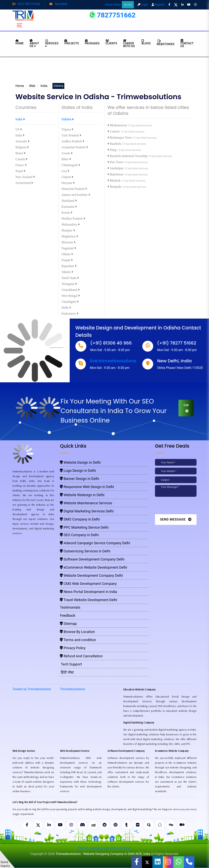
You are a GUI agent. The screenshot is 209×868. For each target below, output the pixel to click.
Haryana (68, 183)
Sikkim (67, 272)
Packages (92, 42)
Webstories (166, 42)
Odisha (68, 119)
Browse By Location (77, 632)
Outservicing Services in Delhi (85, 551)
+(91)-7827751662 (26, 4)
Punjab (67, 260)
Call (186, 408)
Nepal (20, 171)
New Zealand (25, 177)
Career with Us (129, 43)
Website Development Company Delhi (91, 575)
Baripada (115, 187)
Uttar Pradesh (71, 135)
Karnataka (69, 207)
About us (34, 43)
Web (32, 86)
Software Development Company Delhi (92, 559)
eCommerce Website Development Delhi (94, 567)
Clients (111, 42)
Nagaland (69, 248)
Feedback (68, 615)
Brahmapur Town (120, 138)
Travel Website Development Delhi (89, 600)
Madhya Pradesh (73, 218)
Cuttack (114, 131)
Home (20, 86)
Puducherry (70, 314)
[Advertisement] (104, 71)
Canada (21, 159)
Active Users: (119, 5)
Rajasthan (69, 266)
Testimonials (70, 607)
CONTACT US (187, 43)
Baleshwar (116, 174)
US (19, 129)
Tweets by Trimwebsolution (32, 689)
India (44, 86)
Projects (72, 42)
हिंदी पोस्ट (67, 672)
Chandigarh (70, 302)
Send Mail (58, 4)
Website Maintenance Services (86, 503)
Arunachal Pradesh (75, 147)
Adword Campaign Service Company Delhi (95, 543)
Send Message (176, 519)
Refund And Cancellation (81, 656)
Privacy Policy (73, 648)
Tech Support (71, 664)
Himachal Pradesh (74, 189)
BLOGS (146, 42)
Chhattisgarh (71, 165)
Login (143, 5)
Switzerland (24, 183)
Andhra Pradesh (73, 141)
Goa (65, 171)
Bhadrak (114, 180)
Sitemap (68, 624)
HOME (20, 42)
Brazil (20, 153)
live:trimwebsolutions (113, 361)
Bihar (66, 159)
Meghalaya (70, 236)
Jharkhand (69, 201)
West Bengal (71, 296)
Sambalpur (116, 168)
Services (52, 43)
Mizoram (69, 242)
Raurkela (115, 144)
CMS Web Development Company (88, 584)
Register (158, 5)
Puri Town (116, 162)
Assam (67, 153)
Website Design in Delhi (80, 462)
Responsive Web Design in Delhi (87, 487)
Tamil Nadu (70, 278)
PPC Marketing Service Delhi (84, 527)
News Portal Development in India (88, 592)
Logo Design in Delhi (78, 471)
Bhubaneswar (118, 125)
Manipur (68, 230)
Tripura (67, 129)
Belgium (22, 147)
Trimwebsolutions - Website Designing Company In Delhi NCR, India (103, 854)
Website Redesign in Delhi (82, 495)
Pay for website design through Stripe (104, 848)
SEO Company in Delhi (79, 535)
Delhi (66, 308)
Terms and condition (78, 640)
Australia (22, 141)
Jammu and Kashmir (76, 195)
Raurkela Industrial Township (128, 156)
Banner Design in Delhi (80, 479)
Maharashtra (71, 224)
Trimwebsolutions (73, 689)
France (21, 165)
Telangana (69, 284)
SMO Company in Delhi (80, 519)
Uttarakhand (71, 290)
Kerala (67, 213)
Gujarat (67, 177)
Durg (112, 150)
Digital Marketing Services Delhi (87, 511)
